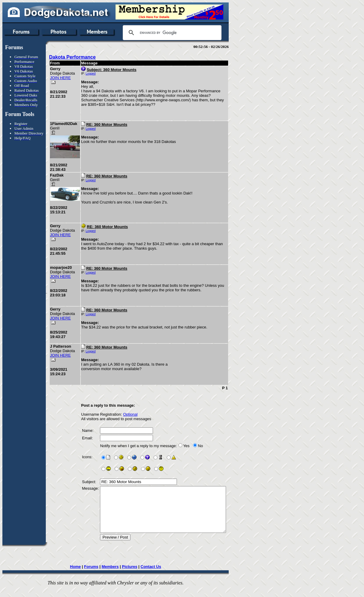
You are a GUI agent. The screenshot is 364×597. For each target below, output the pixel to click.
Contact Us (158, 576)
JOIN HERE (60, 78)
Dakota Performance (72, 57)
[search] (171, 33)
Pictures (137, 576)
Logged (91, 74)
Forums (98, 576)
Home (83, 576)
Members (117, 576)
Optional (130, 414)
